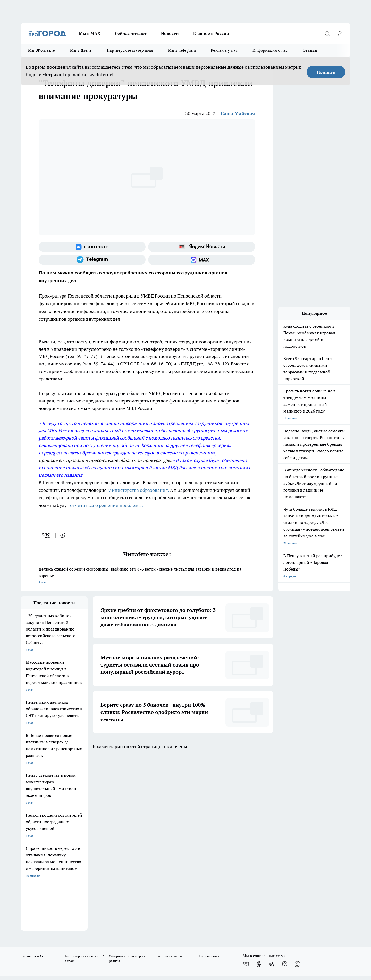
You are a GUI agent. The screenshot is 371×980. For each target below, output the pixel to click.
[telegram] (64, 536)
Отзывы (310, 50)
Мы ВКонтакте (42, 50)
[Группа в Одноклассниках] (259, 789)
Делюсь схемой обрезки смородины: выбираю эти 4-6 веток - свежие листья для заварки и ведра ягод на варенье (147, 576)
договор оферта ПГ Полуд (40, 920)
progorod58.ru (98, 873)
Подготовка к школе (168, 781)
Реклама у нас (224, 50)
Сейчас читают (131, 33)
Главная (157, 810)
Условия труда (96, 810)
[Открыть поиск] (327, 33)
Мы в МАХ (90, 33)
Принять (326, 72)
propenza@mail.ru (88, 838)
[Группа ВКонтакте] (92, 247)
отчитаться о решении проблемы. (107, 505)
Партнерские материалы (130, 50)
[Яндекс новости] (202, 247)
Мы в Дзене (81, 50)
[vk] (47, 536)
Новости (170, 33)
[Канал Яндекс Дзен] (285, 789)
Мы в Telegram (182, 50)
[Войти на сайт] (340, 33)
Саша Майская (238, 113)
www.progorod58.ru (60, 823)
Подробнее (157, 937)
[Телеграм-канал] (92, 260)
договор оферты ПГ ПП (38, 925)
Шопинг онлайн (32, 781)
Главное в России (211, 33)
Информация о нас (270, 50)
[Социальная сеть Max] (202, 260)
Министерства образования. (138, 490)
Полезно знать (208, 781)
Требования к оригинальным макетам (48, 810)
